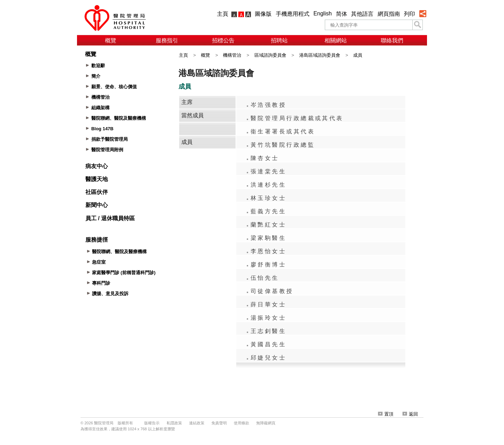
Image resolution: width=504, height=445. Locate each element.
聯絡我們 (392, 40)
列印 (409, 14)
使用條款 (241, 423)
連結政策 (197, 423)
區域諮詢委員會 (270, 55)
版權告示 (152, 423)
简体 (342, 14)
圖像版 (263, 14)
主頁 (223, 14)
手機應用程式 (293, 14)
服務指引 (167, 40)
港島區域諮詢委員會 (320, 55)
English (322, 13)
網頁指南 (389, 14)
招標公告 (223, 40)
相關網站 (336, 40)
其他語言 (362, 14)
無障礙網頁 (266, 423)
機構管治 (232, 55)
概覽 (111, 40)
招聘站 (279, 40)
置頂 (386, 414)
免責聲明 (219, 423)
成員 (358, 55)
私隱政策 (174, 423)
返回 (410, 414)
